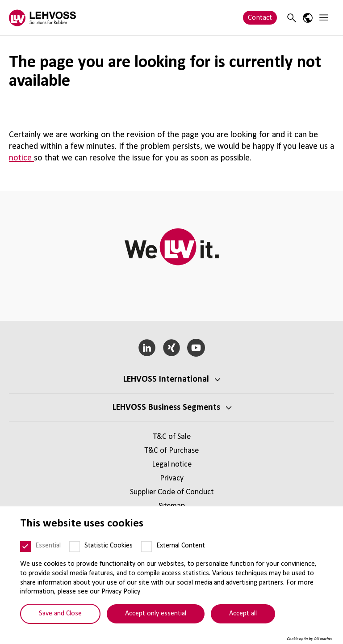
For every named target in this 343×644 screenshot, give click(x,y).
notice (21, 158)
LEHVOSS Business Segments (166, 408)
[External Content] (146, 547)
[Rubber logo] (42, 18)
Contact (260, 18)
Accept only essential (156, 614)
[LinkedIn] (147, 348)
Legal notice (172, 465)
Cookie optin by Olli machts (309, 639)
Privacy (172, 478)
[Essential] (25, 547)
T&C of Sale (172, 437)
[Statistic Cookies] (75, 547)
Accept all (243, 614)
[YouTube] (196, 348)
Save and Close (60, 614)
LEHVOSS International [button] (166, 379)
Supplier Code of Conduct (172, 492)
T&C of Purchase (171, 451)
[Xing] (172, 348)
